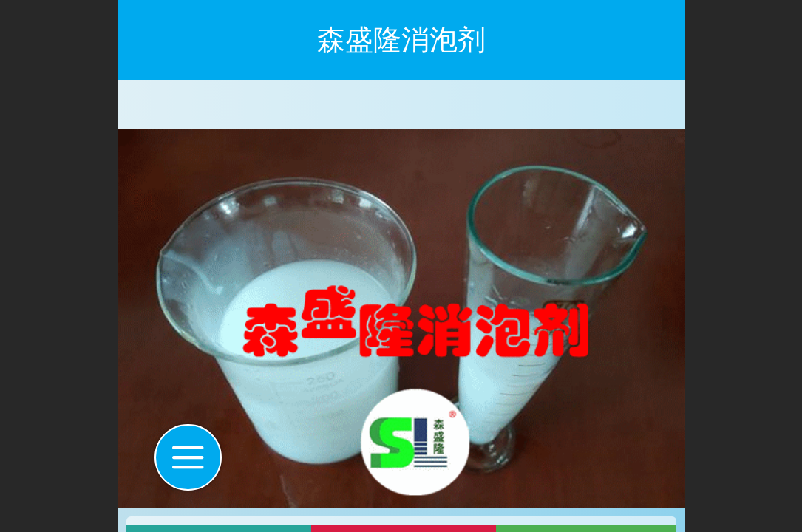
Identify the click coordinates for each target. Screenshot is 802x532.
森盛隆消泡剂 (401, 40)
